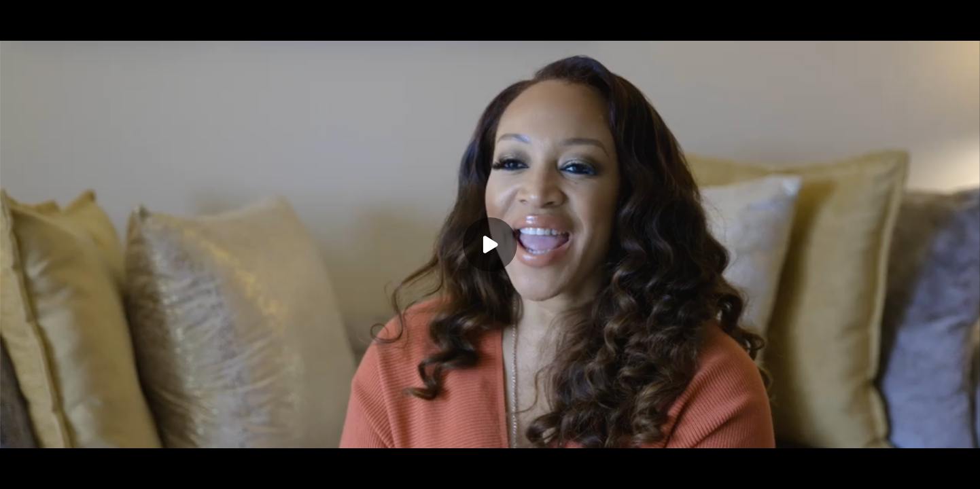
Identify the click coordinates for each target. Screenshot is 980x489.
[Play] (490, 244)
